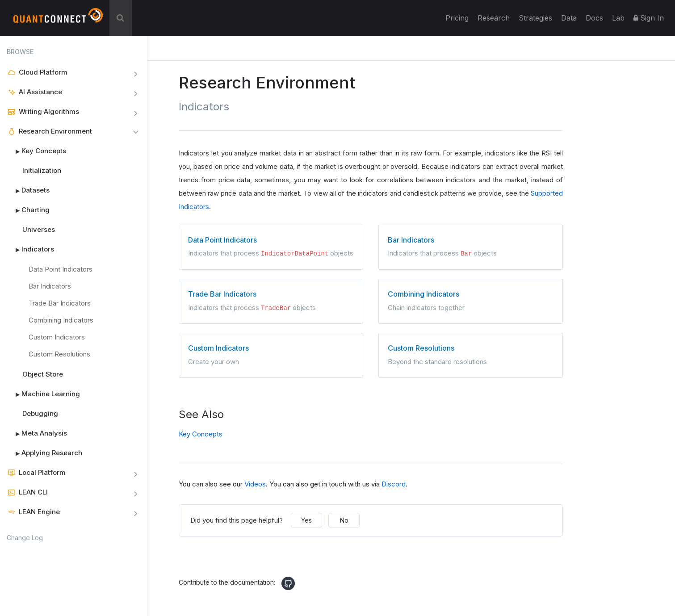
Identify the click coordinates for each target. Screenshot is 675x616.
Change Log (25, 538)
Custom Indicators (57, 337)
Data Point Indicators (61, 269)
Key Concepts (36, 151)
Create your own (271, 353)
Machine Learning (43, 394)
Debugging (40, 413)
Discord (394, 483)
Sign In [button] (649, 18)
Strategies (535, 18)
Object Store (43, 374)
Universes (39, 229)
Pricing (457, 18)
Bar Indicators (50, 286)
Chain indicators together (471, 300)
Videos (255, 483)
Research (494, 18)
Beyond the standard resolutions (471, 353)
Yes (306, 519)
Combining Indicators (61, 320)
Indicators (30, 249)
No (344, 519)
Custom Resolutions (59, 354)
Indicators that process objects (271, 246)
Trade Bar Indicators (60, 303)
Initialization (42, 170)
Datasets (28, 190)
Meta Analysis (37, 433)
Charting (28, 210)
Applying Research (44, 453)
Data (569, 18)
